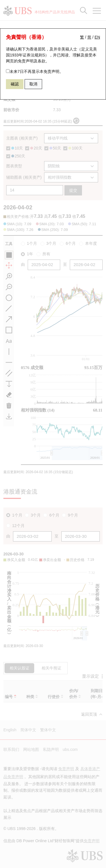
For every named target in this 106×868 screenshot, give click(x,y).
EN (97, 37)
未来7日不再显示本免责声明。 (35, 71)
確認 (15, 84)
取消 (33, 84)
